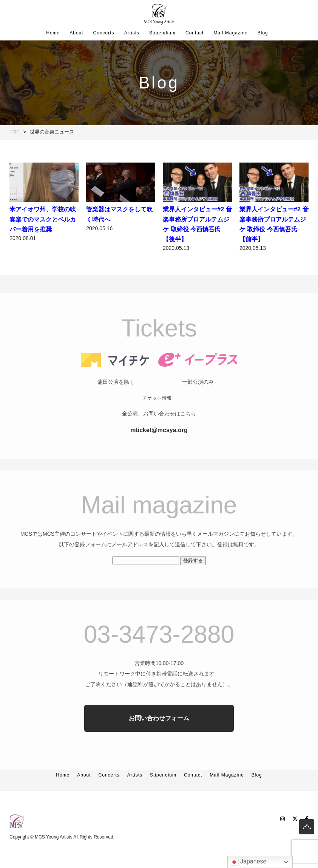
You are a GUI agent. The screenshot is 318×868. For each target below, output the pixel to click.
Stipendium (162, 33)
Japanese (248, 862)
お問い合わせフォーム (159, 733)
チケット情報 (157, 413)
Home (53, 33)
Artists (132, 33)
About (76, 33)
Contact (195, 33)
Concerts (104, 33)
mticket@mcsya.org (159, 445)
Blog (263, 33)
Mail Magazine (230, 33)
